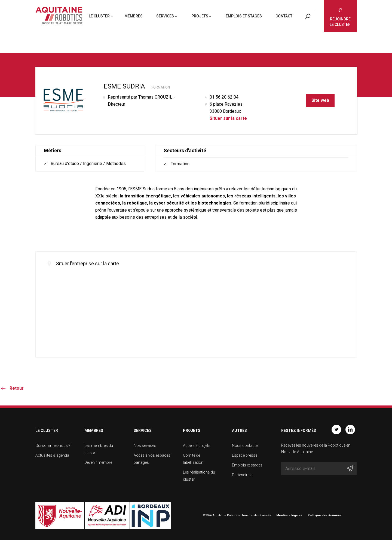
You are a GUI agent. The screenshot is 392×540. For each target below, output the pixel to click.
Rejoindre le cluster (340, 22)
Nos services (145, 446)
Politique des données (325, 515)
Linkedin (350, 429)
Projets (200, 17)
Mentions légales (289, 515)
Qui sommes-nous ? (53, 446)
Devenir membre (98, 462)
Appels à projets (197, 446)
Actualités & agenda (52, 455)
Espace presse (245, 455)
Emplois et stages (244, 17)
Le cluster (99, 17)
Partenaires (242, 475)
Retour (17, 388)
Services (165, 17)
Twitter (336, 429)
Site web (320, 100)
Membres (134, 17)
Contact (284, 17)
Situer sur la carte (228, 118)
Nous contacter (245, 446)
